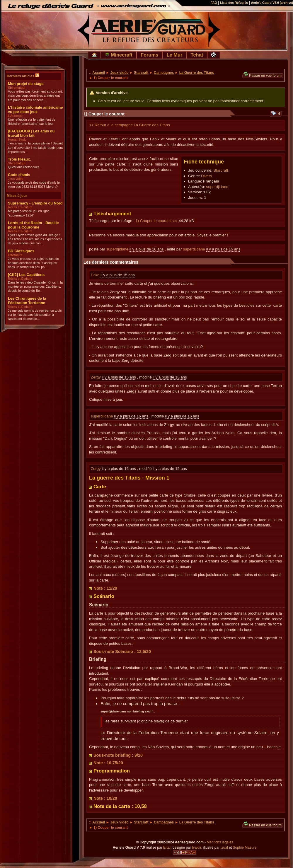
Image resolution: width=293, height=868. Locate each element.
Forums (150, 55)
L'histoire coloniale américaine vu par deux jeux (35, 110)
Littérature (15, 255)
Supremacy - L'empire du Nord (35, 203)
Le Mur (174, 55)
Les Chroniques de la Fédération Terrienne (27, 301)
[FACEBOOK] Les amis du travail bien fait (31, 133)
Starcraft (141, 73)
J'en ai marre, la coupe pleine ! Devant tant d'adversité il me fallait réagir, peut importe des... (35, 147)
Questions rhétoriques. (24, 167)
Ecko (96, 275)
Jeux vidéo (16, 179)
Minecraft (119, 55)
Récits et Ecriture (20, 207)
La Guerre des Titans (197, 73)
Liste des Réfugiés (234, 3)
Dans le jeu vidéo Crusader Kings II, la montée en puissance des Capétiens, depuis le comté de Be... (35, 287)
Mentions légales (220, 842)
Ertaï (167, 847)
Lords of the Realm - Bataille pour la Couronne (33, 225)
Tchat (197, 55)
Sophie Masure (245, 847)
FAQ (214, 3)
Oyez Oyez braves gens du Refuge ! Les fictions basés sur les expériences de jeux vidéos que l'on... (35, 239)
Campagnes (164, 73)
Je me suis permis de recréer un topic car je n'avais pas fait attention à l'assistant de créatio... (35, 315)
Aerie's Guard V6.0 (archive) (272, 3)
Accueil (99, 73)
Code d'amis (19, 175)
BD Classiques (21, 251)
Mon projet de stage (26, 84)
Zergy (96, 377)
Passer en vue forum (263, 75)
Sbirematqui (17, 88)
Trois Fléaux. (19, 159)
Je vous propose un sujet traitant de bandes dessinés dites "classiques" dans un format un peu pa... (33, 263)
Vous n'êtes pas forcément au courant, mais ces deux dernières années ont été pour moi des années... (35, 96)
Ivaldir (197, 847)
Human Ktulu (17, 139)
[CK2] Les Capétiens (26, 275)
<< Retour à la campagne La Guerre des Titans (130, 125)
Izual (224, 847)
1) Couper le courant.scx (156, 221)
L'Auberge (15, 116)
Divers (206, 176)
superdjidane (217, 187)
